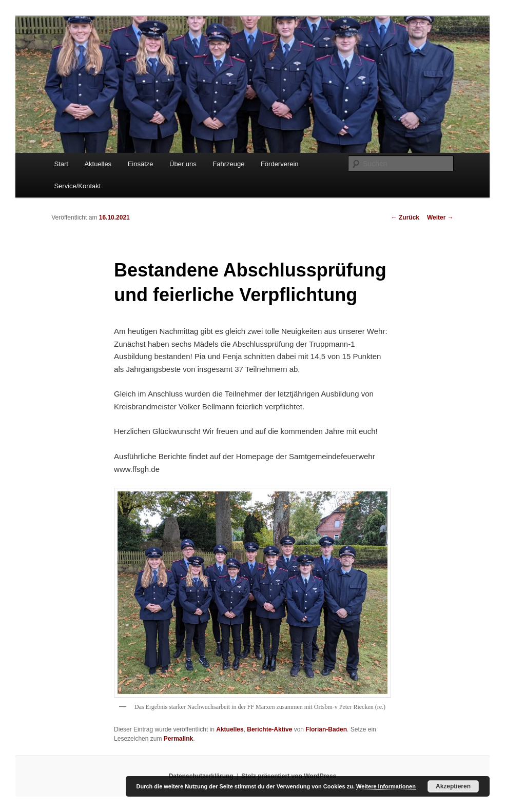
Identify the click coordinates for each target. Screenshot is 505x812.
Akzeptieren (453, 786)
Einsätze (141, 164)
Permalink (178, 739)
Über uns (183, 164)
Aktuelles (98, 164)
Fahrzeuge (228, 164)
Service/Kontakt (77, 186)
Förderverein (280, 164)
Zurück (405, 217)
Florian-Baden (326, 729)
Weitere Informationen (386, 786)
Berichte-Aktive (269, 729)
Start (61, 164)
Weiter (440, 217)
